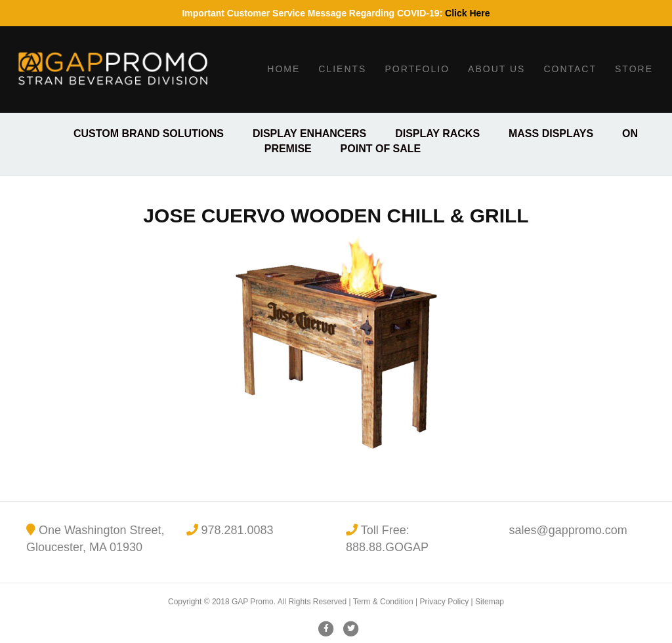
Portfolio (417, 69)
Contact (570, 69)
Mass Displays (551, 134)
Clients (342, 69)
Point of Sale (381, 149)
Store (634, 69)
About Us (496, 69)
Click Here (467, 13)
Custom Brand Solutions (149, 134)
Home (283, 69)
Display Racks (437, 134)
